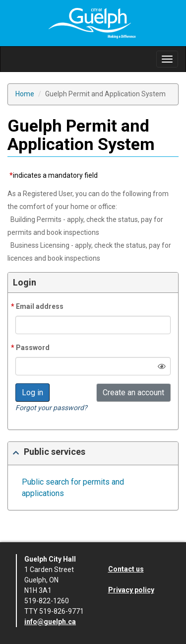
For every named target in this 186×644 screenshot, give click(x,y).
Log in (32, 393)
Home (25, 94)
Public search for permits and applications (73, 488)
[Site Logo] (93, 22)
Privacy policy (131, 590)
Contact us (126, 569)
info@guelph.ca (50, 622)
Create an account (133, 393)
